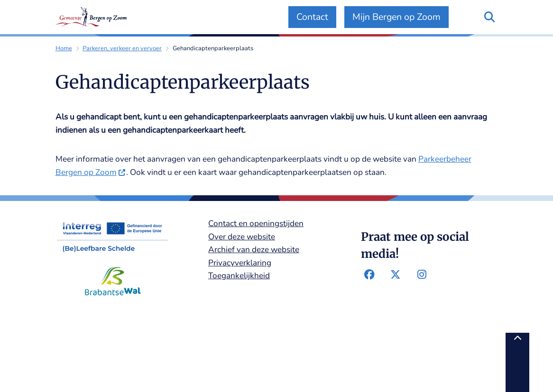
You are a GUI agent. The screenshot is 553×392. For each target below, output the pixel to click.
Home (64, 48)
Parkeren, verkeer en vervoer (122, 48)
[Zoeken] (489, 17)
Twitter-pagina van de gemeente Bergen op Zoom (396, 275)
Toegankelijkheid (239, 276)
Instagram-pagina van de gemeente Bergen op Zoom (422, 275)
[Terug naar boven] (517, 362)
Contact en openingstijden (256, 223)
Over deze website (242, 237)
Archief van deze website (254, 250)
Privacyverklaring (240, 263)
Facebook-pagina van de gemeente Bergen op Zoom (369, 275)
